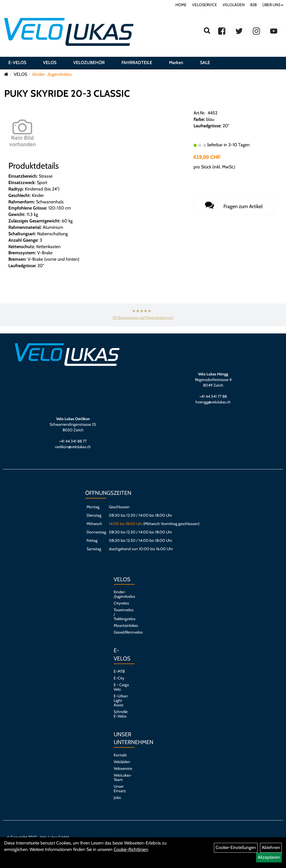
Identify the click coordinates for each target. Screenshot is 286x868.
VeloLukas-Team (121, 777)
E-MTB (119, 671)
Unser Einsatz (120, 789)
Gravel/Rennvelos (121, 632)
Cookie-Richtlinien (131, 849)
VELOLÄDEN (234, 5)
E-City (119, 678)
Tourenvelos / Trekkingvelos (121, 614)
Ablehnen (271, 847)
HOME (181, 5)
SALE (205, 63)
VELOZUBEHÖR (89, 63)
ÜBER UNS (273, 5)
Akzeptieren (269, 857)
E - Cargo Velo (121, 687)
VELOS (50, 63)
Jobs (117, 798)
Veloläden (121, 762)
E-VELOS (17, 63)
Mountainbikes (121, 625)
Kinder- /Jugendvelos (52, 74)
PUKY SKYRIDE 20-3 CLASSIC (67, 93)
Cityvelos (121, 603)
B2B (253, 5)
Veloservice (121, 768)
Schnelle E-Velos (121, 714)
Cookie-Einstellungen (236, 847)
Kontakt (120, 755)
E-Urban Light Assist (121, 700)
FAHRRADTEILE (137, 63)
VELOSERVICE (205, 5)
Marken (176, 63)
